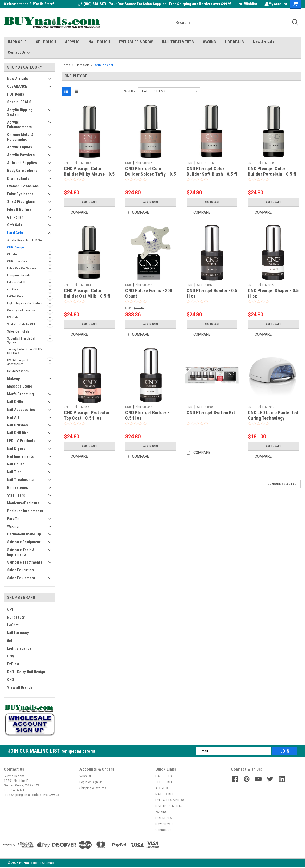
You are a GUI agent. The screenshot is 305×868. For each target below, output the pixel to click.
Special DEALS (19, 102)
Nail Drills (15, 402)
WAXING (209, 42)
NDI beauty (16, 617)
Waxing (13, 526)
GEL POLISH (46, 42)
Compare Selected (282, 484)
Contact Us (19, 53)
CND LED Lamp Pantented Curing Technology (273, 415)
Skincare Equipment (24, 542)
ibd (10, 641)
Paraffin (13, 519)
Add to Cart (89, 202)
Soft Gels (15, 225)
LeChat (13, 625)
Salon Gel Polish (18, 331)
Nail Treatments (20, 480)
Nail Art (13, 417)
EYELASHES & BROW (136, 42)
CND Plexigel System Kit (211, 413)
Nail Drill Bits (18, 433)
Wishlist (247, 4)
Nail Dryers (16, 449)
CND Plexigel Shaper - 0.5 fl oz (273, 293)
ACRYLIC (72, 42)
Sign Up (97, 782)
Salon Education (20, 570)
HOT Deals (15, 94)
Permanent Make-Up (24, 534)
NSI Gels (13, 317)
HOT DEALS (234, 42)
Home (66, 65)
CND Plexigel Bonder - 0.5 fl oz (212, 293)
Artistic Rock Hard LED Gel (25, 240)
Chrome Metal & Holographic (20, 137)
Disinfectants (18, 178)
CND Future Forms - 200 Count (149, 293)
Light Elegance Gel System (25, 303)
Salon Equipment (21, 578)
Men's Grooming (20, 394)
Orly (11, 656)
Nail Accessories (21, 410)
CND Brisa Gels (17, 261)
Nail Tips (14, 472)
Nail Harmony (18, 633)
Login (83, 782)
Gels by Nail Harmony (21, 310)
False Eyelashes (20, 194)
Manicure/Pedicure (23, 503)
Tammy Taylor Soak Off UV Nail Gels (25, 351)
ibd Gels (13, 289)
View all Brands (20, 687)
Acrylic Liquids (19, 147)
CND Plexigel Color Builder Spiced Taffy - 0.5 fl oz (151, 174)
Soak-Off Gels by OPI (21, 324)
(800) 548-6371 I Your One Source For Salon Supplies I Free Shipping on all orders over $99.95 (154, 4)
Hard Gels (15, 233)
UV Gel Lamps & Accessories (18, 362)
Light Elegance (19, 648)
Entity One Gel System (21, 268)
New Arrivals (264, 42)
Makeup (14, 378)
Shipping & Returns (93, 788)
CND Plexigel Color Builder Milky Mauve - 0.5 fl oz (89, 174)
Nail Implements (20, 456)
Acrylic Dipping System (20, 112)
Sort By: (130, 91)
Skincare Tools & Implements (21, 552)
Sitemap (48, 863)
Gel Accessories (18, 371)
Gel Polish (15, 217)
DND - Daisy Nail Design (26, 672)
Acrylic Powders (21, 155)
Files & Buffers (19, 209)
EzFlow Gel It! (16, 282)
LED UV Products (21, 441)
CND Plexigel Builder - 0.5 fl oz (147, 415)
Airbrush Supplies (22, 163)
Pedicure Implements (25, 511)
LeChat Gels (15, 296)
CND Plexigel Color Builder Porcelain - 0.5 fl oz (272, 174)
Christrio (13, 254)
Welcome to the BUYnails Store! (29, 4)
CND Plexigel (16, 247)
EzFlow (13, 664)
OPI (10, 609)
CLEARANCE (17, 86)
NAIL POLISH (99, 42)
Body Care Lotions (22, 171)
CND (11, 680)
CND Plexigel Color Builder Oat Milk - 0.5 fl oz (87, 296)
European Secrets (19, 275)
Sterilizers (16, 495)
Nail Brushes (17, 425)
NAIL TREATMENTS (178, 42)
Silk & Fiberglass (21, 202)
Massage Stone (20, 386)
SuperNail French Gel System (21, 340)
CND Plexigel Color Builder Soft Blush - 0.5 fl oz (212, 174)
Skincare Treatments (25, 562)
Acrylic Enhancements (19, 125)
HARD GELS (17, 42)
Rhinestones (17, 487)
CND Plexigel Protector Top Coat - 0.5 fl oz (87, 415)
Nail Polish (16, 464)
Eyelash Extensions (23, 186)
